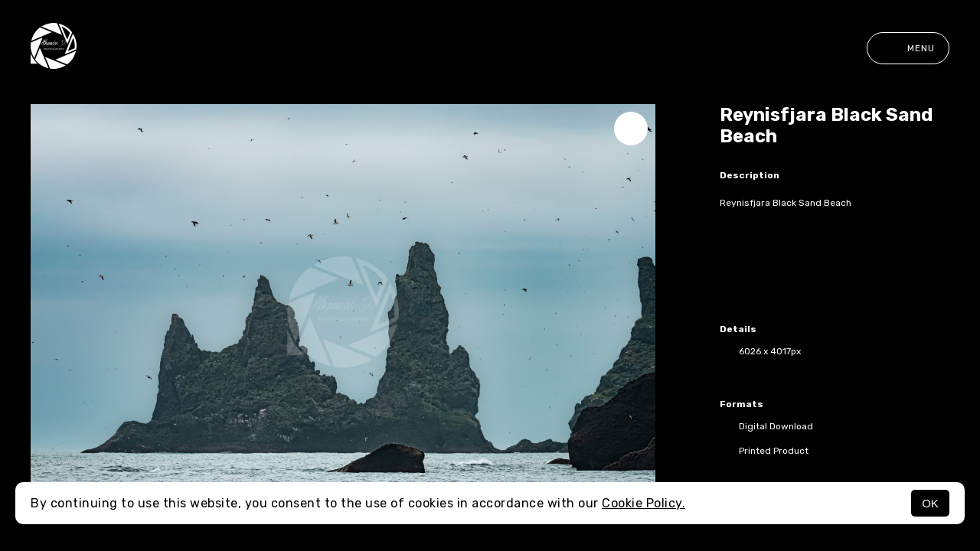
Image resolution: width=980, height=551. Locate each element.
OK (930, 503)
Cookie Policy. (644, 503)
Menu (908, 48)
